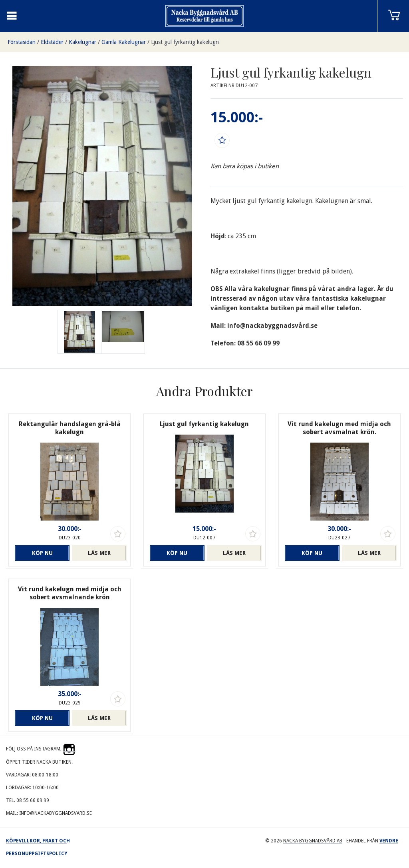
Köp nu (42, 553)
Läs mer (99, 553)
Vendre (389, 841)
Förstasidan (22, 42)
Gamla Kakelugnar (124, 42)
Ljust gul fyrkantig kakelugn (185, 42)
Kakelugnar (82, 42)
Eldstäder (52, 42)
